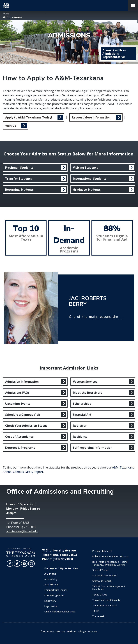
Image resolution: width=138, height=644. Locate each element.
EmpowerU (50, 601)
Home (6, 14)
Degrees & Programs (20, 448)
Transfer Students (19, 179)
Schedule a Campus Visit (23, 415)
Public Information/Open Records (111, 556)
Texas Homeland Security (106, 600)
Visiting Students (85, 168)
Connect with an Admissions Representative (114, 54)
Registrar (80, 426)
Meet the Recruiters (88, 393)
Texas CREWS (100, 595)
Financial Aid (82, 415)
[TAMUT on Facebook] (10, 564)
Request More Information (91, 117)
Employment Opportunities (61, 568)
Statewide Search (102, 581)
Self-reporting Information (93, 448)
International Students (90, 179)
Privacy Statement (102, 551)
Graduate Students (87, 190)
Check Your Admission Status (26, 426)
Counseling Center (54, 595)
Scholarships (82, 404)
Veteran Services (85, 382)
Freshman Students (19, 168)
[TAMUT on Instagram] (31, 564)
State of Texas (100, 570)
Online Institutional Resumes (60, 612)
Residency (80, 437)
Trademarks (99, 616)
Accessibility (51, 579)
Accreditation (51, 584)
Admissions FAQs (17, 393)
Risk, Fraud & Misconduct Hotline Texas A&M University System (110, 563)
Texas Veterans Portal (104, 605)
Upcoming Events (18, 404)
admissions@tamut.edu (22, 531)
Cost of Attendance (19, 437)
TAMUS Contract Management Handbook (109, 588)
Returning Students (19, 190)
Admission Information (22, 382)
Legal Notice (51, 606)
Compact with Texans (56, 590)
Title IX (96, 611)
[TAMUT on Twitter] (17, 564)
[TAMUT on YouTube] (24, 564)
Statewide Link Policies (105, 575)
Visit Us (11, 126)
